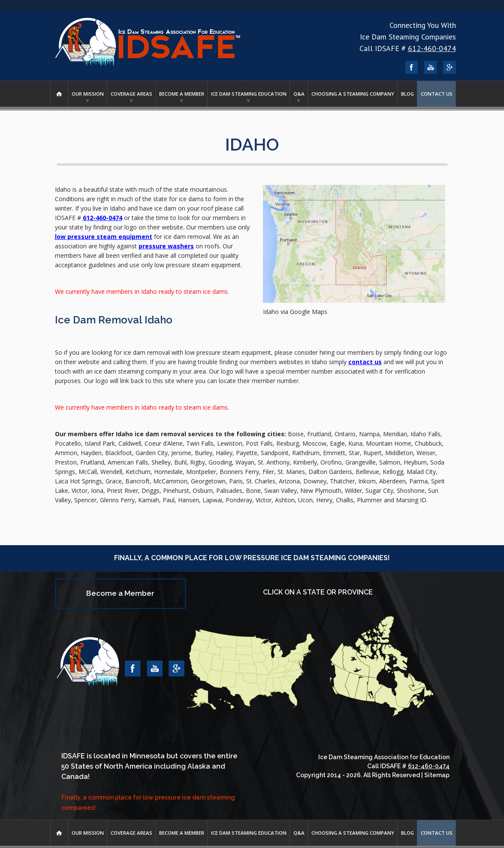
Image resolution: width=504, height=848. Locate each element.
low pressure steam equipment (104, 237)
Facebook (412, 67)
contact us (365, 362)
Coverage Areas (131, 94)
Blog (407, 94)
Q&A (299, 94)
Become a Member (182, 94)
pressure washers (166, 246)
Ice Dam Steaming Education (249, 94)
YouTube (431, 67)
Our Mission (88, 94)
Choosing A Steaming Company (353, 94)
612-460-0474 (432, 48)
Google (450, 67)
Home (59, 94)
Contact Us (437, 94)
